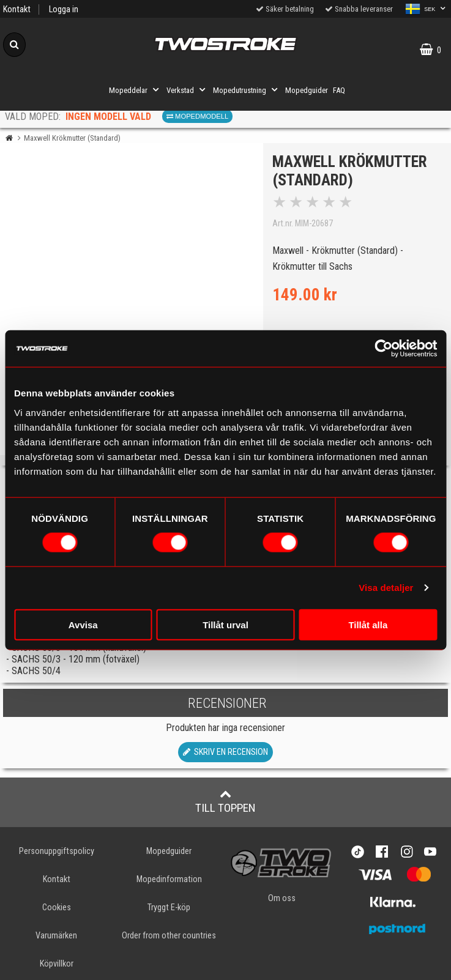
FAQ (339, 90)
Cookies (57, 908)
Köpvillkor (57, 964)
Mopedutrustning (247, 90)
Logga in (64, 9)
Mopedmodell (197, 116)
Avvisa (83, 624)
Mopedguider (307, 90)
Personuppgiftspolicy (57, 851)
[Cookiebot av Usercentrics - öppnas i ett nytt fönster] (383, 349)
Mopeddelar (135, 90)
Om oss (282, 898)
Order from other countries (169, 936)
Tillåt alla (368, 624)
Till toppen (225, 801)
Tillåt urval (225, 624)
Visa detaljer (386, 588)
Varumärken (56, 936)
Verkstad (187, 90)
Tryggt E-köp (169, 908)
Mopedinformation (169, 879)
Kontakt (17, 9)
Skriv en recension (225, 752)
